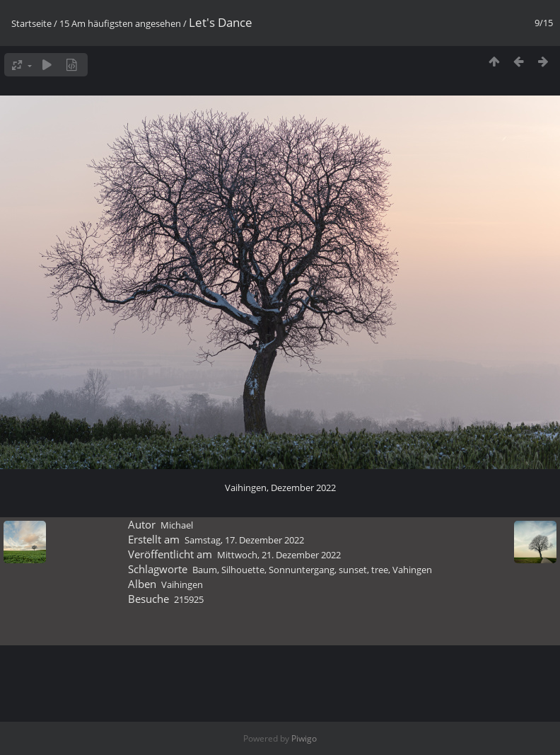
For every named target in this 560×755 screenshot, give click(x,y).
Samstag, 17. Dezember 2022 (244, 540)
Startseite (31, 23)
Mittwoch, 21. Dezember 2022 (279, 555)
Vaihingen (182, 584)
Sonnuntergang (302, 570)
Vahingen (412, 570)
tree (380, 570)
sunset (353, 570)
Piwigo (304, 738)
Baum (205, 570)
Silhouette (243, 570)
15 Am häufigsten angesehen (120, 23)
